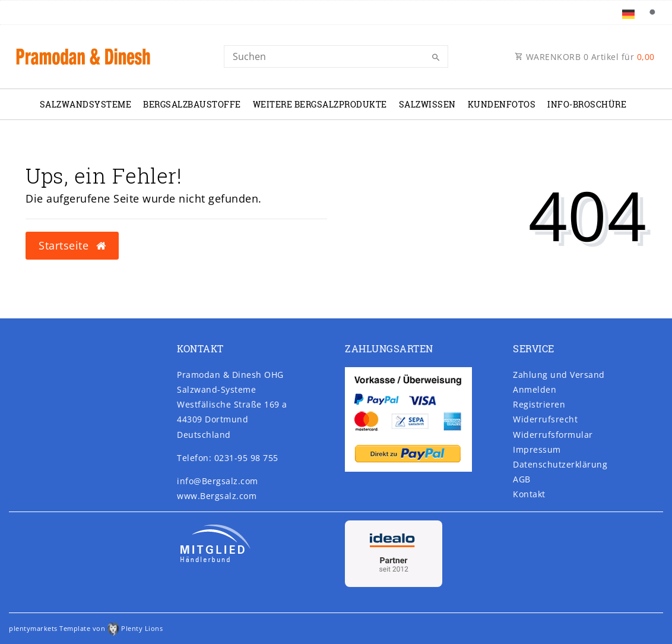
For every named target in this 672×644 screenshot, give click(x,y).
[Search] (336, 56)
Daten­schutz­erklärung (560, 464)
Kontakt (529, 494)
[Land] (628, 12)
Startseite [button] (72, 245)
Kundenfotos (502, 104)
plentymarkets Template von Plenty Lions (86, 628)
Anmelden (535, 389)
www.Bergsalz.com (217, 496)
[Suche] (652, 12)
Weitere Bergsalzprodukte (320, 104)
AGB (522, 479)
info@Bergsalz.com (218, 481)
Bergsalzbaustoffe (192, 104)
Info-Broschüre (587, 104)
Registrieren (539, 404)
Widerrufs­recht (545, 419)
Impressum (537, 449)
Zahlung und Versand (559, 375)
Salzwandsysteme (86, 104)
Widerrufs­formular (553, 435)
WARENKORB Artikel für (585, 57)
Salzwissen (427, 104)
